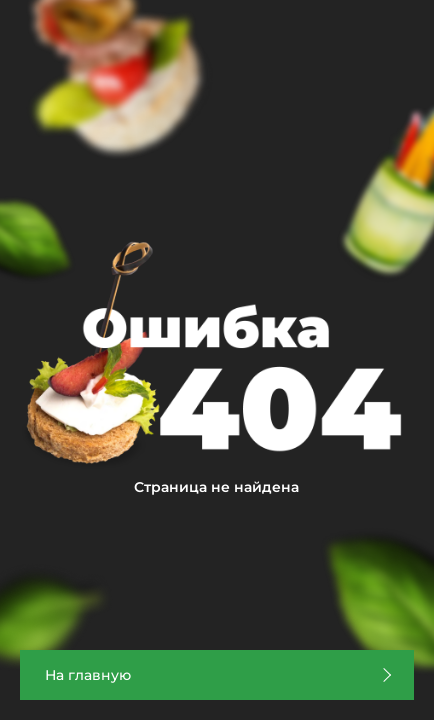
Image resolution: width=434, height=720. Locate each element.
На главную (88, 675)
